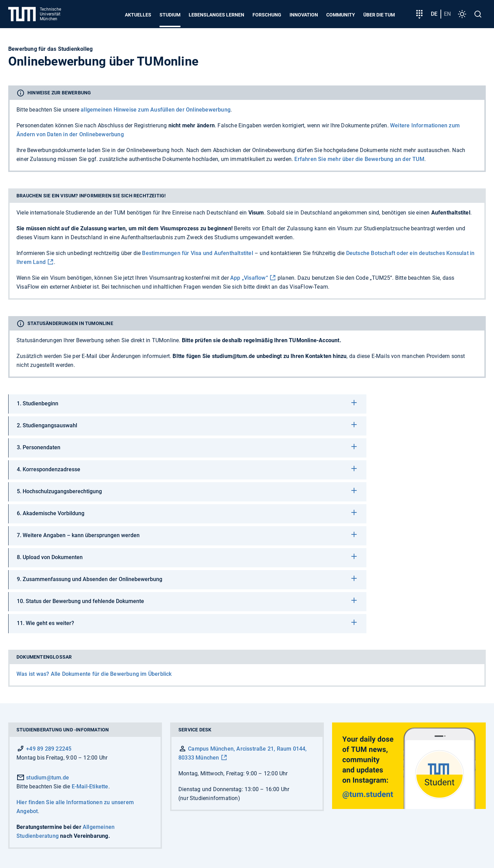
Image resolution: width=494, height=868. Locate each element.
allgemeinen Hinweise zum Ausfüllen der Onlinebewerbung (156, 110)
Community (341, 15)
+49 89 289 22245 (49, 749)
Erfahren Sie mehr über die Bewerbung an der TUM (359, 159)
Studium (170, 15)
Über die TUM (379, 15)
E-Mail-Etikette (90, 786)
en (447, 14)
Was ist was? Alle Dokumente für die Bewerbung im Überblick (94, 674)
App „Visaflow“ (249, 278)
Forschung (267, 15)
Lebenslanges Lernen (216, 15)
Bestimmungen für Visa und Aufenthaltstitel (197, 253)
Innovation (304, 15)
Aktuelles (138, 15)
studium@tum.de (43, 778)
